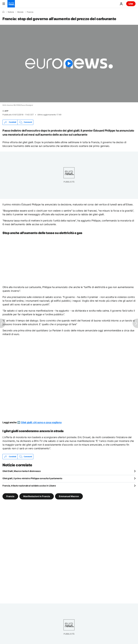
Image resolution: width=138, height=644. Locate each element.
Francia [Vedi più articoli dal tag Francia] (10, 496)
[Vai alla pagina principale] (11, 4)
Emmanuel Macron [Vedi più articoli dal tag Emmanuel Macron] (69, 496)
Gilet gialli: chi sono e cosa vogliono (41, 422)
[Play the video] (69, 64)
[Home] (3, 12)
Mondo (20, 12)
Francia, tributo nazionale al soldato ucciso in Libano (29, 486)
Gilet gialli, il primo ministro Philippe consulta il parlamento (32, 478)
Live (131, 4)
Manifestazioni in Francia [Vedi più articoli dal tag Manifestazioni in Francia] (37, 496)
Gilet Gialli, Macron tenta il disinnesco (22, 471)
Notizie (11, 12)
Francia (30, 12)
